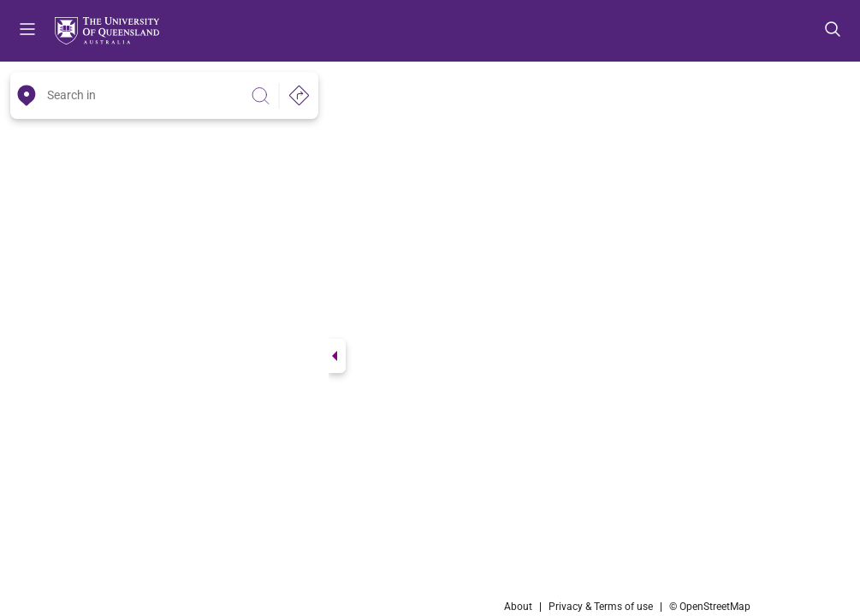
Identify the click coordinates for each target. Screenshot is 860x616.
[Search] (261, 96)
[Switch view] (337, 356)
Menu (27, 31)
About (518, 607)
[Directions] (299, 95)
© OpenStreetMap (710, 607)
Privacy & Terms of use (601, 607)
